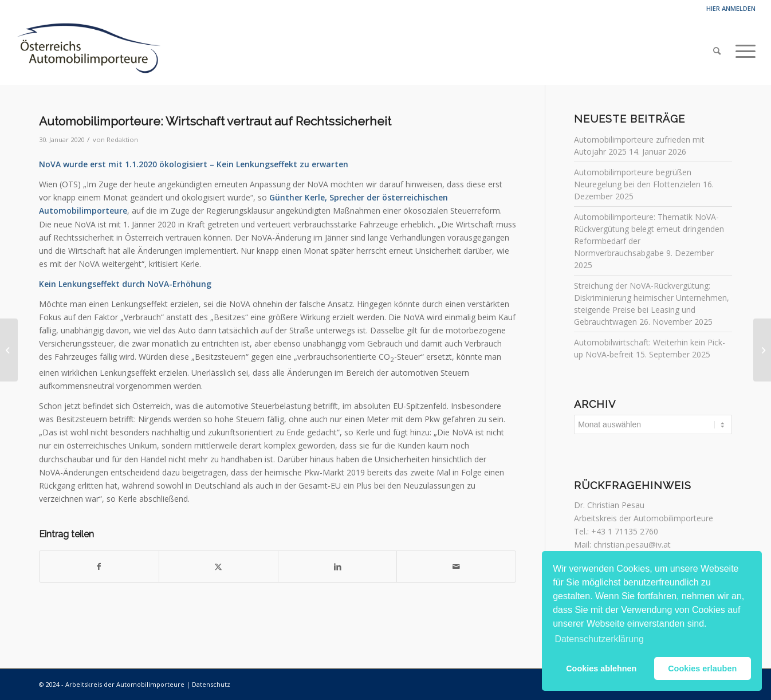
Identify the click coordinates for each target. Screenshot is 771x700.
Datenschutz (211, 684)
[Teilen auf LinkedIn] (338, 567)
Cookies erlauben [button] (702, 668)
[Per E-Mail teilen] (456, 567)
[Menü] (742, 51)
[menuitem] (717, 51)
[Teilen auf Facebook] (99, 567)
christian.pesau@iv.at (632, 544)
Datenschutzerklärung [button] (599, 639)
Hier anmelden (731, 8)
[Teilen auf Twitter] (219, 567)
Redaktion (122, 139)
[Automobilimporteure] (88, 51)
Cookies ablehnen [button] (601, 668)
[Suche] (717, 51)
